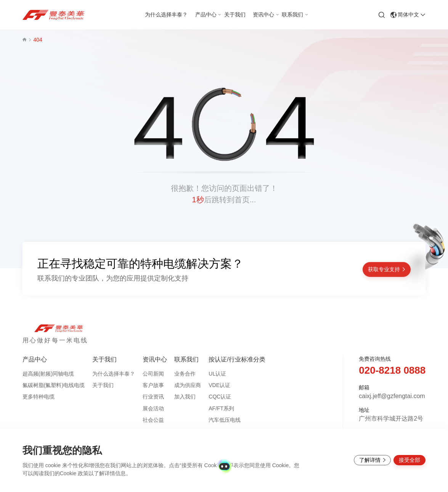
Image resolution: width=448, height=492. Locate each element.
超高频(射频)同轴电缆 (48, 374)
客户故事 (153, 385)
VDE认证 (219, 385)
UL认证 (217, 374)
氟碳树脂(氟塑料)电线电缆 (54, 385)
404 (38, 40)
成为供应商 (188, 385)
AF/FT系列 (221, 408)
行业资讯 (153, 397)
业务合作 (185, 374)
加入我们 (185, 397)
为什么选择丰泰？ (114, 374)
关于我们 (103, 385)
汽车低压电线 (225, 420)
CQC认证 (220, 397)
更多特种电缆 (39, 397)
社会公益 (153, 420)
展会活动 (153, 408)
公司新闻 (153, 374)
